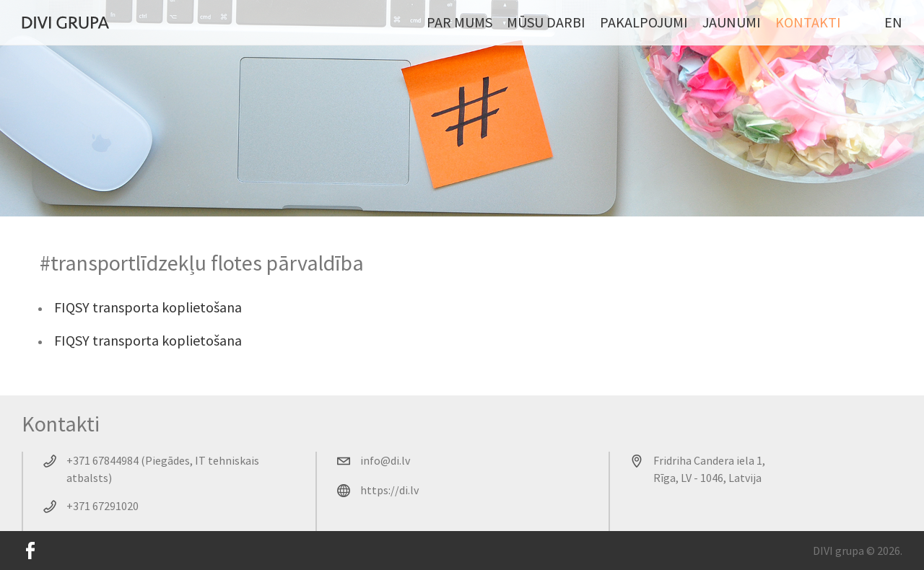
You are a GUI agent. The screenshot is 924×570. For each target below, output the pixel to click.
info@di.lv (385, 460)
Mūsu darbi (546, 22)
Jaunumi (732, 22)
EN (893, 22)
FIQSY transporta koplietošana (148, 307)
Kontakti (808, 22)
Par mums (459, 22)
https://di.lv (389, 490)
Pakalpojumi (644, 22)
